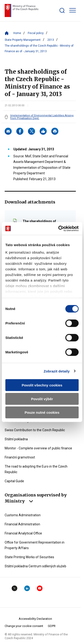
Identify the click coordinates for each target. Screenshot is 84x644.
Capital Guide (14, 481)
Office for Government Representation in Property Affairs (35, 545)
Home (17, 33)
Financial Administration (22, 524)
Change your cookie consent (24, 626)
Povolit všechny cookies (42, 385)
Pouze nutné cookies (42, 412)
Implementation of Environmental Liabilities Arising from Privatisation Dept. (42, 117)
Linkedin (27, 588)
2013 (51, 40)
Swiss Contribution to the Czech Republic (35, 430)
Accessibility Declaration (35, 619)
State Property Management (23, 40)
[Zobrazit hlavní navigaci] (73, 10)
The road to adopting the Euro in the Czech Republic (36, 469)
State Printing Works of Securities (29, 557)
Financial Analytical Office (23, 533)
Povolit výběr (42, 399)
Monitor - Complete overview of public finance (38, 448)
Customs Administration (23, 515)
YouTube (40, 588)
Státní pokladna (16, 439)
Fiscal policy (36, 33)
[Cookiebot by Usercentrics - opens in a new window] (59, 228)
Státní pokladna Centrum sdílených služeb (35, 566)
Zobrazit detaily (57, 371)
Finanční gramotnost (20, 457)
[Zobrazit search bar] (62, 10)
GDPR (52, 626)
